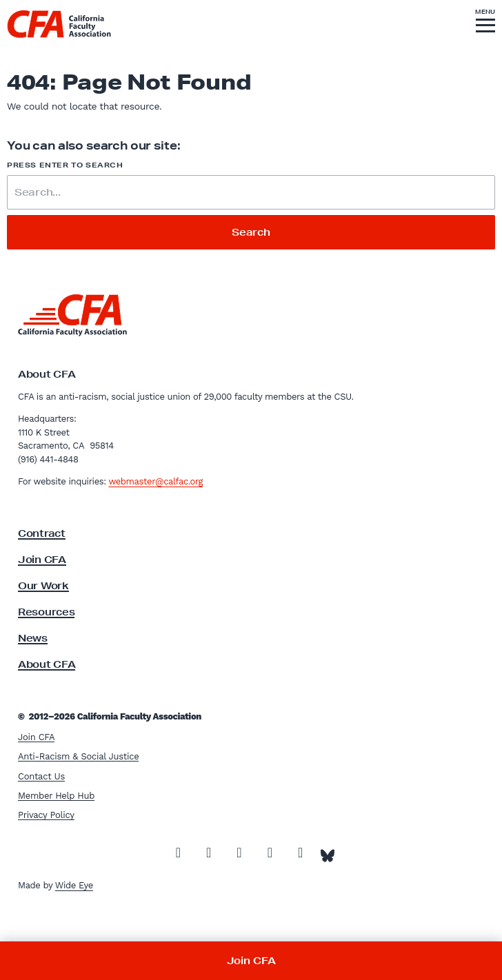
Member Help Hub (56, 796)
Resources (46, 612)
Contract (42, 533)
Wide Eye (74, 885)
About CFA (47, 664)
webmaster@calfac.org (155, 481)
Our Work (43, 586)
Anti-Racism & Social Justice (78, 756)
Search (251, 232)
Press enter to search (65, 165)
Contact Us (41, 776)
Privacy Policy (46, 815)
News (33, 638)
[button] (485, 23)
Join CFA (42, 560)
